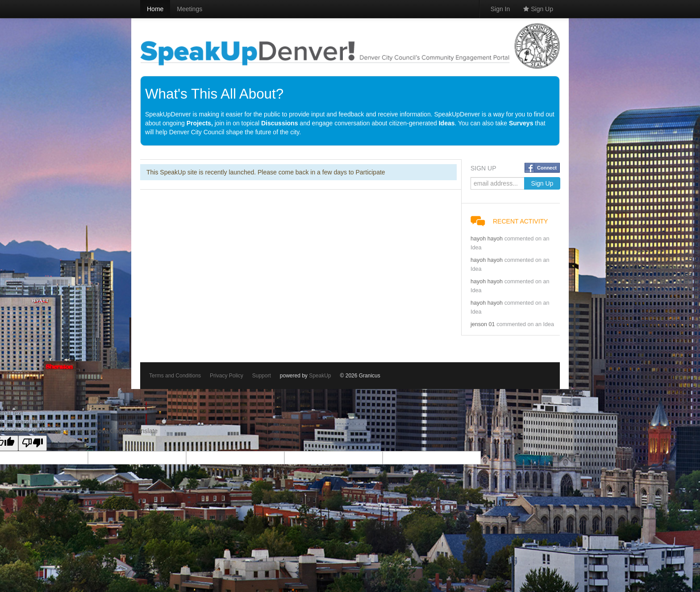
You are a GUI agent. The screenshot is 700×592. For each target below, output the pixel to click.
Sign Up (538, 9)
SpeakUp (320, 376)
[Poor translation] (33, 443)
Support (262, 376)
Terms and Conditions (175, 376)
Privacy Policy (227, 376)
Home (155, 9)
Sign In (500, 9)
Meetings (190, 9)
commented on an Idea (525, 324)
